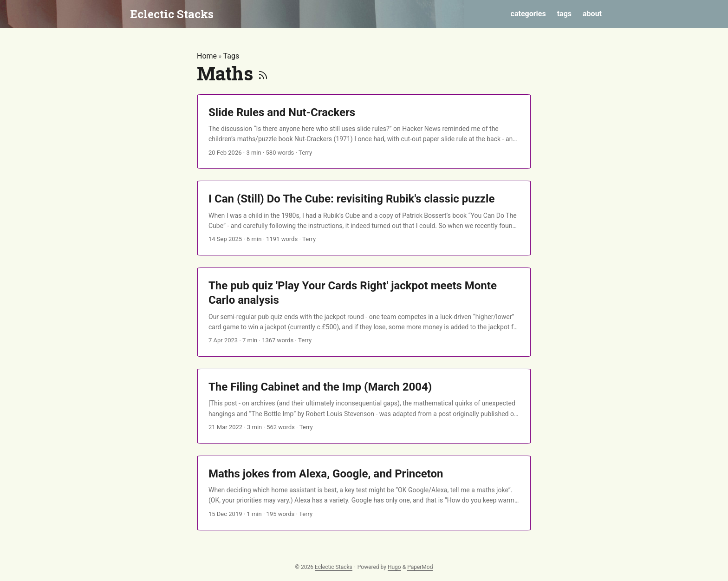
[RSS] (263, 73)
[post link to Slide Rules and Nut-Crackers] (364, 132)
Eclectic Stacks (172, 14)
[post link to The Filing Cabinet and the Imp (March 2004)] (364, 406)
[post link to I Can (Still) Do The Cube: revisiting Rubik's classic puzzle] (364, 218)
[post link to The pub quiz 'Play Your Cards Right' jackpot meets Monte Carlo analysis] (364, 312)
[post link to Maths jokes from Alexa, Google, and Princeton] (364, 493)
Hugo (394, 567)
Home (207, 56)
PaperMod (420, 567)
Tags (231, 56)
